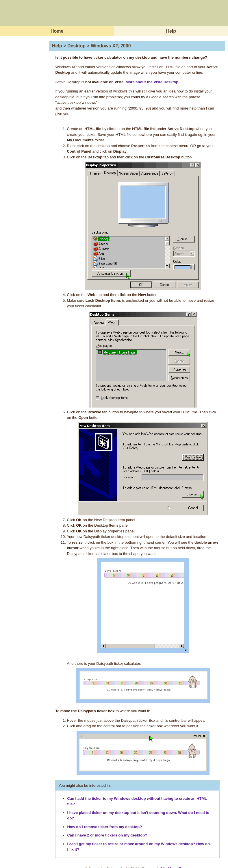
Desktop (76, 46)
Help (171, 31)
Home (57, 31)
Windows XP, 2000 (111, 46)
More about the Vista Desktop (152, 82)
